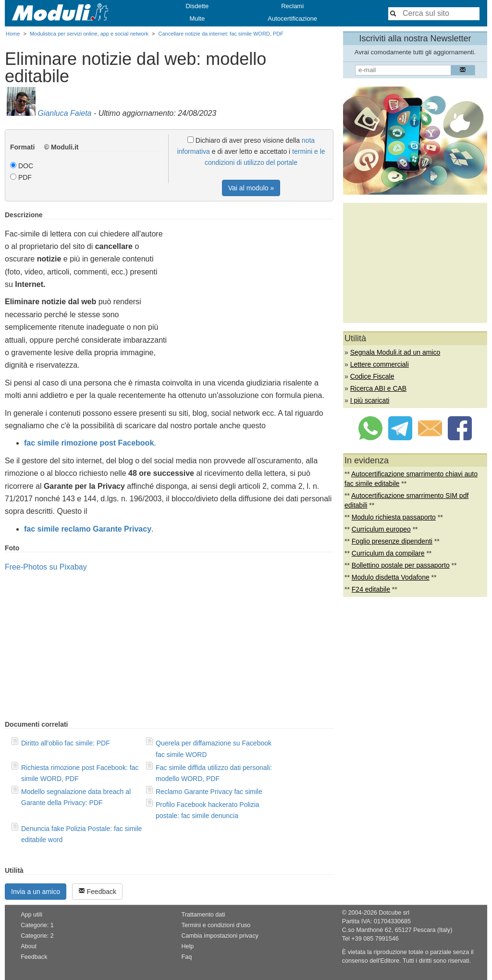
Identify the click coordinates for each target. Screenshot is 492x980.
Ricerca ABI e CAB (379, 388)
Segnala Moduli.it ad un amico (395, 352)
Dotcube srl (394, 913)
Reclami (292, 6)
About (29, 946)
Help (187, 946)
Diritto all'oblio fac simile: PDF (66, 743)
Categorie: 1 (37, 925)
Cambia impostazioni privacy (220, 936)
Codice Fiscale (372, 376)
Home (13, 34)
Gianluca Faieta (64, 113)
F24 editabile (371, 589)
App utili (31, 915)
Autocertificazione (292, 19)
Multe (197, 19)
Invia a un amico (36, 892)
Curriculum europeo (381, 529)
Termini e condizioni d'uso (216, 925)
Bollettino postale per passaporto (401, 565)
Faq (186, 957)
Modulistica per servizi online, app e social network (89, 34)
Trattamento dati (203, 915)
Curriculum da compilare (388, 553)
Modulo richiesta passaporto (394, 517)
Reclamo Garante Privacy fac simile (209, 792)
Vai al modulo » (251, 188)
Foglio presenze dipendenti (392, 541)
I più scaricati (370, 400)
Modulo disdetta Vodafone (391, 577)
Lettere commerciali (380, 364)
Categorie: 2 (37, 936)
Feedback (97, 891)
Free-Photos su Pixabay (46, 567)
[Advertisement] (253, 278)
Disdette (197, 6)
